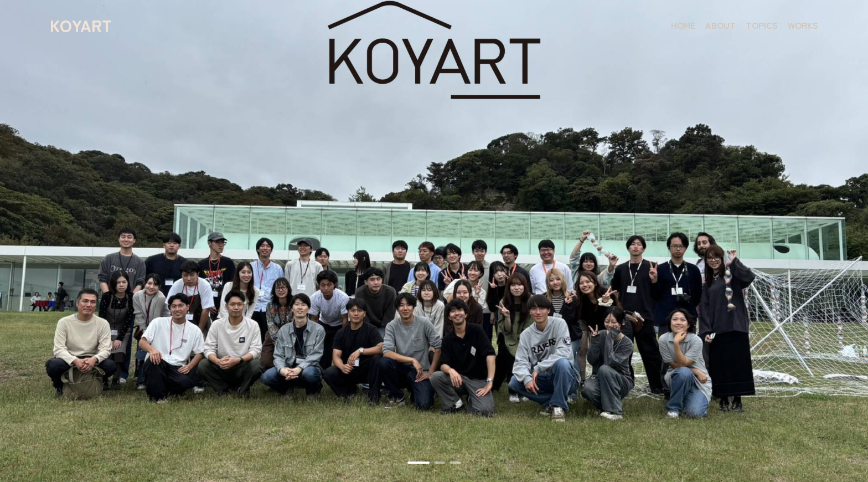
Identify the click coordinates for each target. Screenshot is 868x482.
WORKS (803, 25)
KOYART (81, 25)
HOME (683, 25)
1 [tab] (418, 463)
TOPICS (762, 25)
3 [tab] (455, 463)
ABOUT (720, 25)
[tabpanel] (434, 241)
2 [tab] (440, 463)
